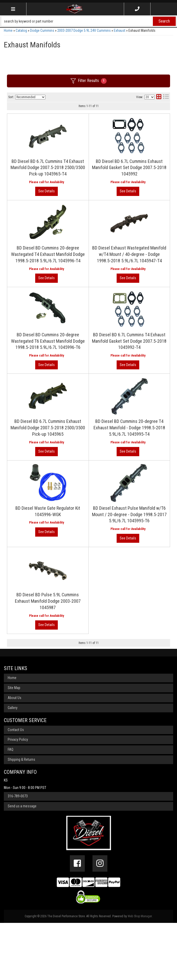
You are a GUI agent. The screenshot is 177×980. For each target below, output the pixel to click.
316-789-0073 (18, 853)
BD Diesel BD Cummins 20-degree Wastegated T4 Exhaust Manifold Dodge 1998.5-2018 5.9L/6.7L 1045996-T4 (86, 232)
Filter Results (89, 81)
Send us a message (22, 863)
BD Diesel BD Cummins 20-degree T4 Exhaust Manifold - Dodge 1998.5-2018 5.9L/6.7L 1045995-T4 (85, 496)
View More (149, 137)
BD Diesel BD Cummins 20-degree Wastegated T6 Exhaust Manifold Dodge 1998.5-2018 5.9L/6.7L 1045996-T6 (86, 337)
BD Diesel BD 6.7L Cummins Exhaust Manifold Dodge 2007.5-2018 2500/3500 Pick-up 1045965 (87, 443)
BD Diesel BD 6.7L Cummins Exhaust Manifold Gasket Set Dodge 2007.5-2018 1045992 (87, 179)
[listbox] (30, 97)
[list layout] (166, 97)
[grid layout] (159, 97)
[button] (88, 21)
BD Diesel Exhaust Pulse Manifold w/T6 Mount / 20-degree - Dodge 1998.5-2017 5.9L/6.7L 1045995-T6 (87, 601)
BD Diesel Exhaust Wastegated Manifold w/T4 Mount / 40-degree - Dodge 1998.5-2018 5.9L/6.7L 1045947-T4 (87, 285)
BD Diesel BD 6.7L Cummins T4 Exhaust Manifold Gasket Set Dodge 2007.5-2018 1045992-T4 (87, 390)
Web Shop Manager (140, 974)
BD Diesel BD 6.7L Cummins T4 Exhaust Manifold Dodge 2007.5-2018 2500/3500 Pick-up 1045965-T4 (87, 126)
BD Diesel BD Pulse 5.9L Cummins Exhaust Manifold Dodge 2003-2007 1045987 (82, 654)
